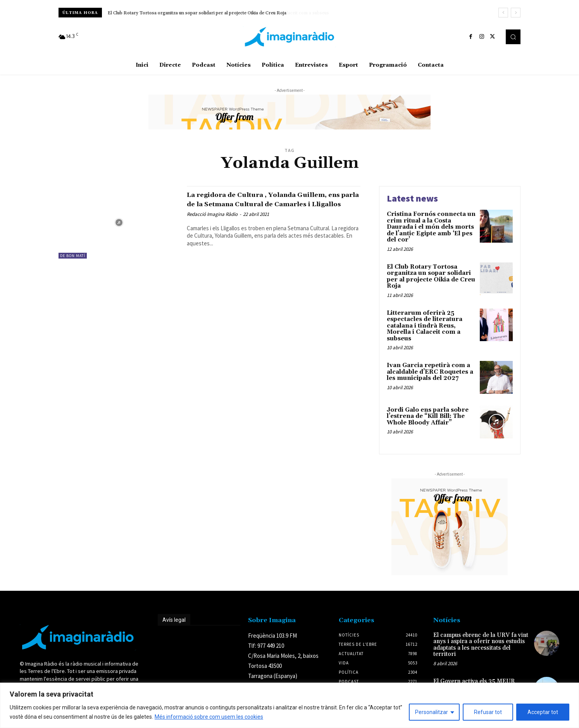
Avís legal (174, 620)
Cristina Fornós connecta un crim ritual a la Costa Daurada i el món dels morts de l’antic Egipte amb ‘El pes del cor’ (431, 227)
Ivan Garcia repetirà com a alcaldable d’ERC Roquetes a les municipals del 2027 (430, 372)
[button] (513, 37)
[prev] (503, 13)
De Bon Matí (73, 256)
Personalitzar (432, 712)
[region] (289, 705)
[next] (516, 13)
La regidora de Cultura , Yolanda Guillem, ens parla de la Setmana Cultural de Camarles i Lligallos (257, 204)
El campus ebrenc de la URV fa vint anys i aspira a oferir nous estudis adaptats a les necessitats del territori (481, 645)
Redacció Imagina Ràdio (212, 223)
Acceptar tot (543, 712)
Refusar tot (488, 712)
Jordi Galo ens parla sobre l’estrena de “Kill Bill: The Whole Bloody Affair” (428, 416)
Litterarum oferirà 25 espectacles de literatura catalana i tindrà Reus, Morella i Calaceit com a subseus (425, 326)
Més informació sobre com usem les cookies (209, 717)
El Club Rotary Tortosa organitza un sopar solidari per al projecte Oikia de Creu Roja (197, 13)
